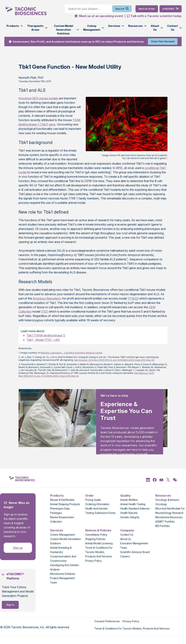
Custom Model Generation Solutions (63, 30)
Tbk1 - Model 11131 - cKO (43, 340)
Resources (136, 26)
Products (13, 26)
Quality (126, 496)
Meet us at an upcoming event (99, 16)
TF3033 (133, 298)
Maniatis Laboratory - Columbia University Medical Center (71, 353)
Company (127, 530)
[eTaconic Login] (171, 9)
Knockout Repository (47, 298)
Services (114, 26)
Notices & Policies (98, 530)
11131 (45, 311)
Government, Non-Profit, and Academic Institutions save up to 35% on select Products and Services (78, 42)
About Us (155, 28)
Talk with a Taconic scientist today (156, 16)
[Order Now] (147, 9)
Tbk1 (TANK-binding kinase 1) (46, 335)
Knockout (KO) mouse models (38, 98)
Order (89, 496)
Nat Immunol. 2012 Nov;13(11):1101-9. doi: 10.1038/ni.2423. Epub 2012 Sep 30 (114, 360)
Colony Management (92, 28)
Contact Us (173, 28)
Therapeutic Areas (35, 28)
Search (122, 9)
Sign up (18, 548)
